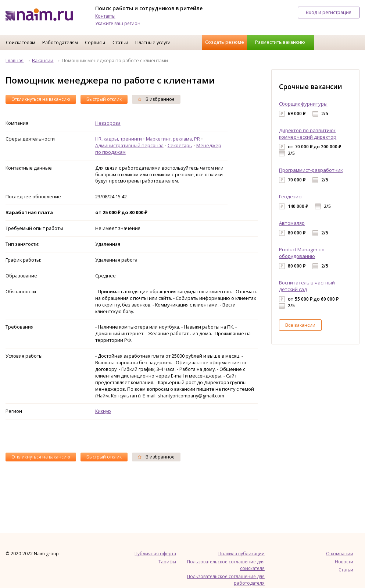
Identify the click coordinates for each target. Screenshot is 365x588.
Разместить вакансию (280, 42)
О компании (340, 554)
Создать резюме (225, 42)
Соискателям (21, 42)
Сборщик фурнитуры (303, 104)
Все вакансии (300, 325)
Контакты (105, 16)
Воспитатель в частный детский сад (307, 286)
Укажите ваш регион (118, 23)
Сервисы (95, 42)
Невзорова (108, 123)
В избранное (156, 99)
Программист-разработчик (311, 170)
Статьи (120, 42)
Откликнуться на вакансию (41, 99)
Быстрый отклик (104, 99)
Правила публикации (241, 554)
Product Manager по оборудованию (302, 253)
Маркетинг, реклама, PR (173, 139)
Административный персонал (129, 145)
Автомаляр (292, 223)
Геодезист (291, 196)
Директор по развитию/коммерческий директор (308, 134)
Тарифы (167, 562)
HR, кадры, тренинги (119, 139)
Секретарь (180, 145)
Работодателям (60, 42)
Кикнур (103, 411)
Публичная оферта (155, 554)
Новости (344, 562)
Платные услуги (153, 42)
